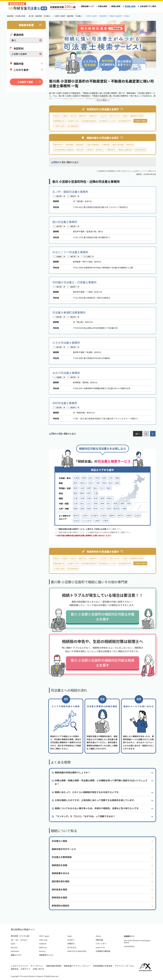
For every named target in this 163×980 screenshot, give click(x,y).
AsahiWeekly (129, 946)
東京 (76, 483)
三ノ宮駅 (87, 256)
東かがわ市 (115, 116)
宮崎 (109, 508)
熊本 (96, 508)
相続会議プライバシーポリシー (77, 966)
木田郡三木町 (73, 121)
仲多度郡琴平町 (125, 121)
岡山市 (73, 317)
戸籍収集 (106, 145)
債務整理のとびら (46, 955)
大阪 (76, 498)
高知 (129, 503)
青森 (84, 478)
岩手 (91, 478)
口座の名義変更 (93, 145)
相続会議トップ (87, 6)
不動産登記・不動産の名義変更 (119, 150)
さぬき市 (103, 116)
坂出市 (73, 116)
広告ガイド (26, 969)
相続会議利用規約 (54, 966)
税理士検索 (116, 6)
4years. (99, 936)
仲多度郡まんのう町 (107, 121)
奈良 (96, 498)
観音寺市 (83, 116)
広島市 (138, 516)
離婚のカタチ (16, 955)
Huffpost (43, 944)
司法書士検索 (130, 6)
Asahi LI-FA (100, 947)
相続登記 (80, 145)
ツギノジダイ (101, 944)
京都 (89, 498)
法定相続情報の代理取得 (64, 150)
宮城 (104, 478)
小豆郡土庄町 (59, 126)
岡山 (82, 503)
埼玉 (91, 483)
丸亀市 (65, 116)
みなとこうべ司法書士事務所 (70, 252)
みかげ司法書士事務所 (66, 373)
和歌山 (110, 498)
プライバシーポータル (124, 966)
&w (17, 940)
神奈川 (83, 483)
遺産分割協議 (118, 145)
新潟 (76, 488)
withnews (15, 951)
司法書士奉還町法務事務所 (69, 312)
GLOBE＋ (71, 940)
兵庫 (82, 498)
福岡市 (112, 516)
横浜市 (77, 516)
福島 (117, 478)
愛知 (76, 493)
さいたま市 (87, 521)
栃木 (111, 483)
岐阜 (89, 493)
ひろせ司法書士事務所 (66, 343)
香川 (109, 503)
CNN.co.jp (43, 940)
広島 (76, 503)
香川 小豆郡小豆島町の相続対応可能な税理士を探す (102, 663)
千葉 (97, 483)
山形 (111, 478)
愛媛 (122, 503)
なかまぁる (72, 947)
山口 (89, 503)
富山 (96, 488)
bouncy (42, 951)
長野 (89, 488)
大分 (102, 508)
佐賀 (82, 508)
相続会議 (99, 940)
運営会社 (15, 969)
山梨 (82, 488)
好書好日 (71, 944)
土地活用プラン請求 (148, 6)
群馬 (117, 483)
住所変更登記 (140, 150)
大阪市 (85, 516)
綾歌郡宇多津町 (137, 116)
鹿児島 (116, 508)
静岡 (82, 493)
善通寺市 (93, 116)
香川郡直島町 (73, 126)
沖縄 (124, 508)
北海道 (77, 478)
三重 (96, 493)
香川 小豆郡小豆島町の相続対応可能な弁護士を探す (102, 617)
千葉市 (105, 521)
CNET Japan (44, 936)
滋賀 (102, 498)
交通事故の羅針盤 (103, 951)
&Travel (24, 940)
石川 (102, 488)
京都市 (129, 516)
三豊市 (125, 116)
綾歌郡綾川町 (59, 121)
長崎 (89, 508)
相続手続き (58, 145)
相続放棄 (69, 145)
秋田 (97, 478)
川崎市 (97, 521)
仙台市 (77, 521)
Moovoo (14, 947)
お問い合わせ (39, 969)
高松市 (57, 116)
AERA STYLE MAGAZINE (77, 951)
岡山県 (59, 317)
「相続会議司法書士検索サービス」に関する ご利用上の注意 (83, 529)
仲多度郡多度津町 (89, 121)
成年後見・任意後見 (85, 150)
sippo (70, 936)
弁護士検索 (103, 6)
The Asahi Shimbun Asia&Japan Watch (137, 941)
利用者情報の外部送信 (103, 966)
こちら (113, 532)
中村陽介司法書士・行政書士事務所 (75, 282)
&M (12, 940)
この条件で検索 (25, 82)
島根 (102, 503)
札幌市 (104, 516)
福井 (109, 488)
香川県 (59, 196)
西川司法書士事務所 (65, 222)
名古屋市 (94, 516)
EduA (13, 944)
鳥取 (96, 503)
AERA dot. (43, 947)
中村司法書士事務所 (65, 403)
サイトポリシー (37, 966)
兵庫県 (59, 256)
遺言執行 (100, 150)
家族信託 (130, 145)
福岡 (76, 508)
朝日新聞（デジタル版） (21, 936)
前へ (138, 434)
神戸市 (73, 256)
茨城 (104, 483)
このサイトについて (20, 966)
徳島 (116, 503)
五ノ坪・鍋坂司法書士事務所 (70, 192)
